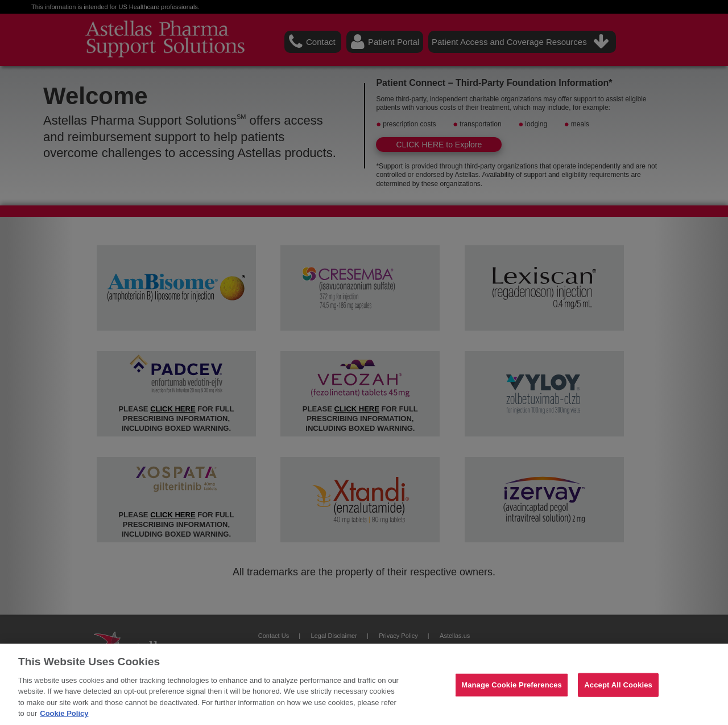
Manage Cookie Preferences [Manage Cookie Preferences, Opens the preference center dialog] (512, 685)
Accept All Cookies (618, 685)
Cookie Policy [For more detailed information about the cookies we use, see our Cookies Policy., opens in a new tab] (64, 713)
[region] (364, 684)
